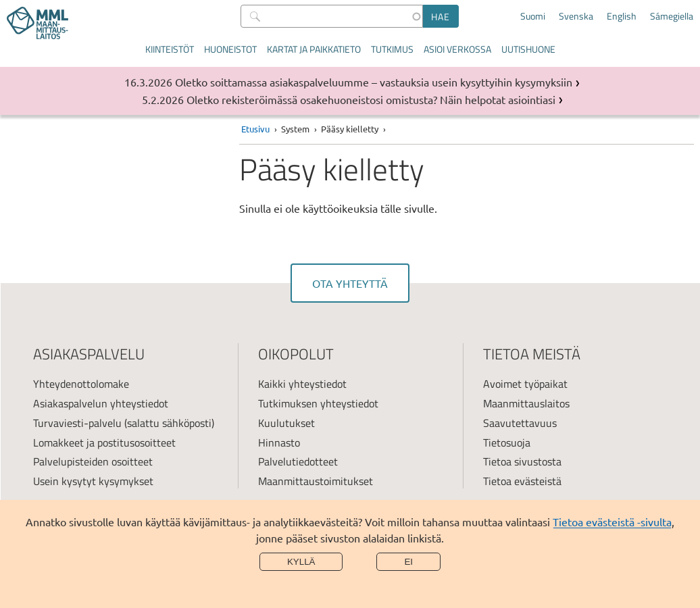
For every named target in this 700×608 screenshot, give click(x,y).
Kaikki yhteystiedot (302, 384)
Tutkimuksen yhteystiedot (318, 403)
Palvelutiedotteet (298, 461)
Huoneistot (230, 49)
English (622, 16)
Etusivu (255, 129)
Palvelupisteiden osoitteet (93, 461)
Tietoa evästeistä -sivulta (612, 522)
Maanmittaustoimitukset (316, 481)
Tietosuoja (507, 442)
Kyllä (301, 562)
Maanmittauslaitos (526, 403)
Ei (408, 562)
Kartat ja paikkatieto (314, 49)
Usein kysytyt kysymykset (93, 481)
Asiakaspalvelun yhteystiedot (101, 403)
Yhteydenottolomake (81, 384)
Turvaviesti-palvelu (77, 423)
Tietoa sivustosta (522, 461)
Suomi (533, 16)
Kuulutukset (286, 423)
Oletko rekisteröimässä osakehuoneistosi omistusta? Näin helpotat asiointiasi (371, 99)
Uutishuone (528, 49)
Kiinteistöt (170, 49)
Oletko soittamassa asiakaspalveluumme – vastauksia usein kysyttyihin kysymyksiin (374, 82)
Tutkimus (392, 49)
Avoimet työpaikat (525, 384)
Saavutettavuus (520, 423)
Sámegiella (672, 16)
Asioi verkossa (457, 49)
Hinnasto (279, 442)
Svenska (576, 16)
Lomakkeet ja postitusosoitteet (104, 442)
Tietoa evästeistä (522, 481)
